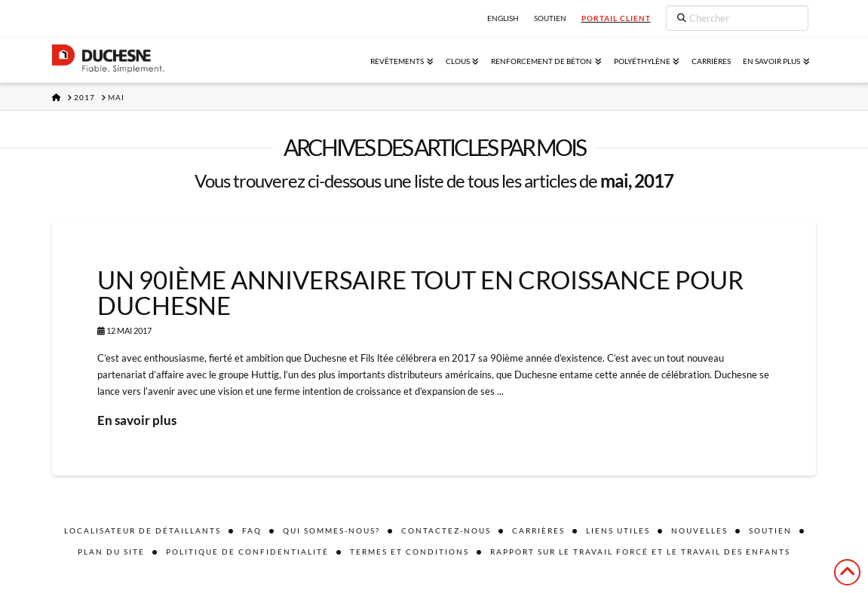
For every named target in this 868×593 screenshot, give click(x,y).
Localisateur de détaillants (143, 530)
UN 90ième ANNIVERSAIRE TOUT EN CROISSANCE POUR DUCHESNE (420, 293)
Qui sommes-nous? (331, 530)
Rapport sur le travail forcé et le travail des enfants (640, 552)
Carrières (538, 530)
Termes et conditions (409, 552)
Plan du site (111, 552)
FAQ (252, 530)
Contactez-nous (446, 530)
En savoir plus (137, 420)
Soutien (770, 530)
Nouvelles (699, 530)
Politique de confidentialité (247, 552)
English (503, 18)
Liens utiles (618, 530)
